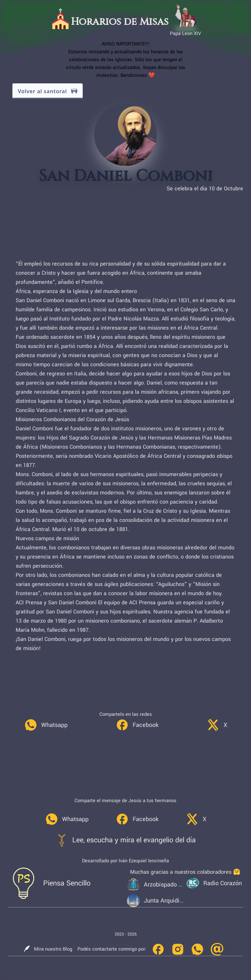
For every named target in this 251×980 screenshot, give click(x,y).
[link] (46, 725)
